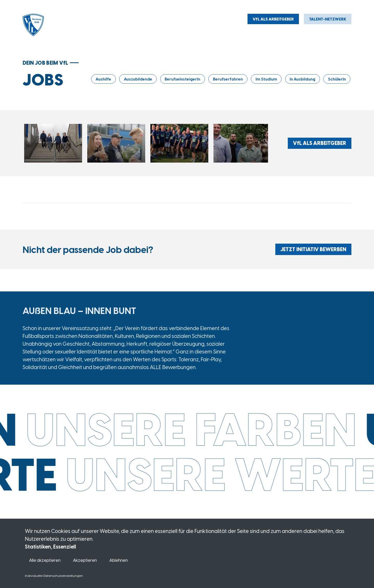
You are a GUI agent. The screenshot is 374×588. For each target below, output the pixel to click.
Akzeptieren (85, 560)
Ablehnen (119, 560)
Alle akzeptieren (45, 560)
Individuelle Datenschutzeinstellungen (54, 576)
